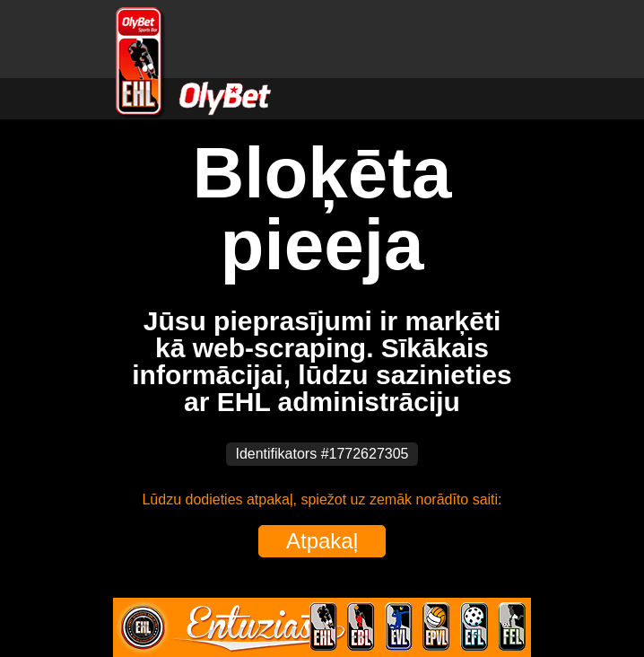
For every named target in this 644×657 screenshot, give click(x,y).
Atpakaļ (322, 541)
